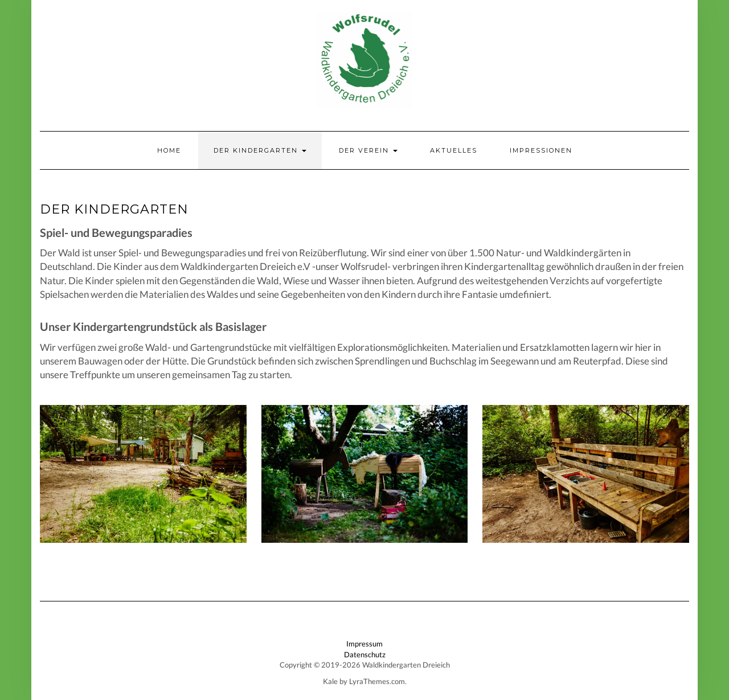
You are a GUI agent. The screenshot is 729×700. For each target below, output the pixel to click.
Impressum (364, 644)
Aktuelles (454, 150)
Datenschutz (365, 654)
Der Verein (368, 150)
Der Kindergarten (260, 150)
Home (169, 150)
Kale (330, 681)
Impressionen (541, 150)
